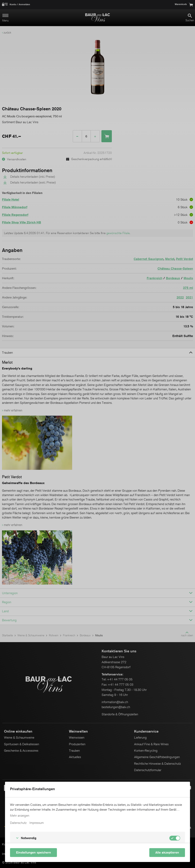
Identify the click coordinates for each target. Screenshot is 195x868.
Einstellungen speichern (33, 852)
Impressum (37, 823)
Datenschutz (18, 823)
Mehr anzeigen (20, 816)
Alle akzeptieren (167, 852)
